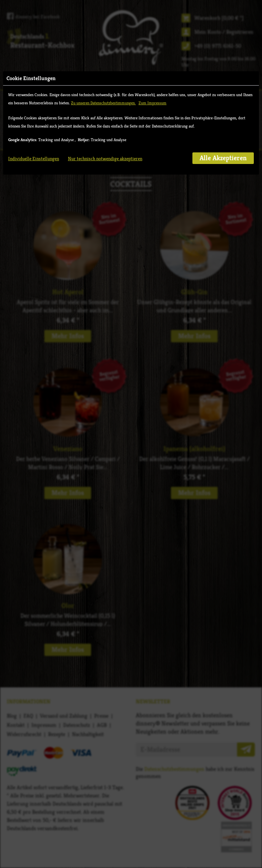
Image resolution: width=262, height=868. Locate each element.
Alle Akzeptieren (223, 158)
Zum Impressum (152, 103)
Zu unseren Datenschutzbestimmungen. (103, 103)
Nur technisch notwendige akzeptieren (105, 159)
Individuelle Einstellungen (34, 159)
